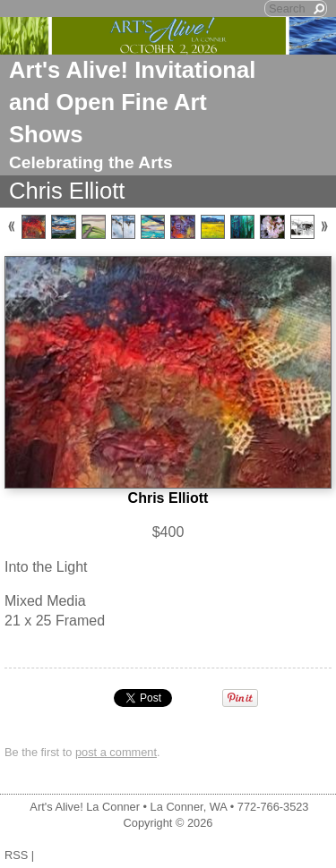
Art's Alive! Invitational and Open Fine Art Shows (132, 102)
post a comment (116, 752)
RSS (16, 855)
